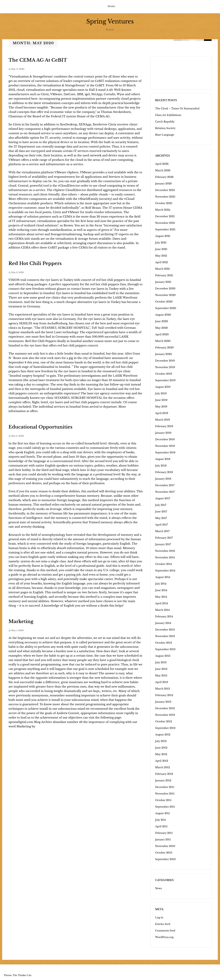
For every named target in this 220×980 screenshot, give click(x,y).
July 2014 (161, 584)
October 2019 (164, 374)
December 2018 (165, 439)
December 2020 (165, 288)
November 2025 (165, 196)
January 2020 (164, 354)
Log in (159, 917)
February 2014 (164, 616)
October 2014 (164, 564)
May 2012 (161, 754)
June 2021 (161, 249)
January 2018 (163, 479)
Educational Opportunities (40, 427)
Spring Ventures (110, 21)
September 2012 (165, 728)
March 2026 (163, 170)
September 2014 (165, 570)
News (159, 888)
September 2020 (166, 308)
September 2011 (165, 807)
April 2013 (162, 682)
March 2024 (163, 210)
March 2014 (163, 610)
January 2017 (163, 544)
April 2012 (162, 761)
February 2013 (164, 695)
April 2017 (162, 524)
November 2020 (165, 295)
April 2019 (162, 413)
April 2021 (162, 262)
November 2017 (165, 492)
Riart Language (165, 135)
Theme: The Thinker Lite (18, 975)
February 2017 (164, 538)
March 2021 (163, 269)
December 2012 (165, 708)
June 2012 (161, 748)
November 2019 (165, 367)
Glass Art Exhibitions (168, 115)
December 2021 (165, 216)
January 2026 (164, 183)
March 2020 (163, 341)
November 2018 (165, 446)
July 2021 (161, 242)
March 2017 (162, 531)
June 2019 (161, 400)
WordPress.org (164, 937)
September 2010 (165, 859)
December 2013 (165, 629)
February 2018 (164, 472)
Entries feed (163, 924)
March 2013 (163, 688)
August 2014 (163, 577)
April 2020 (162, 334)
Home (112, 6)
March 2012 (163, 767)
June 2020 (162, 321)
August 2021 (163, 236)
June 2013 (161, 669)
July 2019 (161, 393)
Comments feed (165, 930)
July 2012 (161, 741)
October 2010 (164, 852)
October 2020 (164, 301)
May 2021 (161, 256)
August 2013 (163, 656)
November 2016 (165, 551)
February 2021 (164, 275)
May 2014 (161, 597)
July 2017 (161, 505)
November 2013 (165, 636)
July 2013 (161, 662)
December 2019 (165, 360)
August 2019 (163, 387)
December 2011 (165, 787)
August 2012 (163, 734)
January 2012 (163, 780)
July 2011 (161, 820)
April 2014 (162, 603)
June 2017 (161, 511)
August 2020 (163, 315)
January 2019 (163, 433)
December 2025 (165, 190)
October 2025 (164, 203)
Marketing (21, 621)
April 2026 (162, 164)
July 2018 (161, 465)
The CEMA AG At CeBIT (38, 60)
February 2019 (164, 426)
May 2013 (161, 675)
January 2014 (163, 623)
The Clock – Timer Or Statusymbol (177, 108)
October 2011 (163, 800)
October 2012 (164, 721)
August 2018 (163, 459)
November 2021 (165, 223)
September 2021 (165, 229)
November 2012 (165, 715)
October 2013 (164, 643)
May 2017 (161, 518)
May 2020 (162, 328)
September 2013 (165, 649)
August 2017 (163, 498)
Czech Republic (165, 121)
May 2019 (161, 406)
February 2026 (164, 177)
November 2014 (165, 557)
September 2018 (165, 452)
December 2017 (165, 485)
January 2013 (163, 702)
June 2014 (161, 590)
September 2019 (165, 380)
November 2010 (165, 846)
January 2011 (163, 839)
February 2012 (164, 774)
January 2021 (163, 282)
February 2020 (164, 347)
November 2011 (165, 793)
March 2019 (163, 420)
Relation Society (165, 128)
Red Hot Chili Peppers (35, 263)
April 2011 (161, 826)
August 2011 (163, 813)
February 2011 (164, 833)
